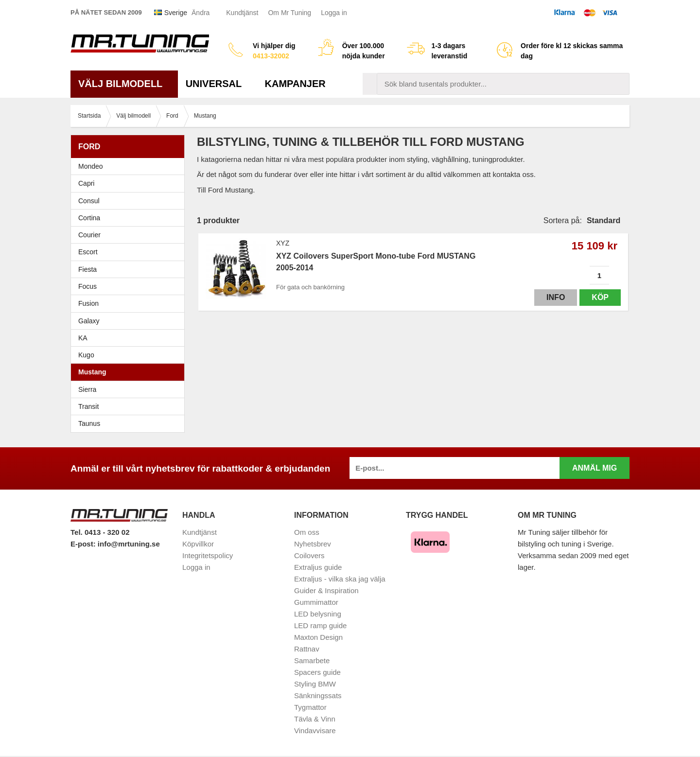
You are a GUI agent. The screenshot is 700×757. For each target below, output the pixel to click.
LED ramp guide (320, 625)
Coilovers (309, 555)
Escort (130, 252)
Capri (86, 183)
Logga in (334, 13)
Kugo (86, 355)
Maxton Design (318, 637)
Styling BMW (315, 684)
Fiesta (130, 269)
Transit (88, 406)
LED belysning (318, 614)
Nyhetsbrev (313, 544)
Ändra (201, 13)
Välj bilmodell (124, 84)
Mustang (92, 372)
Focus (130, 286)
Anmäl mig (595, 468)
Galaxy (89, 321)
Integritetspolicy (208, 555)
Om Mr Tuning (289, 13)
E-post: (84, 544)
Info (556, 297)
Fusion (88, 303)
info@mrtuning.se (129, 544)
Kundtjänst (242, 13)
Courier (89, 235)
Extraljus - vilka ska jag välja (340, 579)
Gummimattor (316, 602)
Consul (89, 201)
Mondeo (91, 166)
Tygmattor (310, 707)
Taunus (89, 423)
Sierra (130, 389)
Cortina (89, 218)
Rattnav (307, 649)
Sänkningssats (318, 695)
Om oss (307, 532)
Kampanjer (295, 84)
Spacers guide (317, 672)
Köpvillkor (198, 544)
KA (83, 338)
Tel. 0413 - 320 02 (100, 532)
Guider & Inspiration (326, 590)
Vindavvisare (315, 731)
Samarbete (312, 660)
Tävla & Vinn (315, 719)
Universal (218, 84)
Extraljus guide (318, 567)
